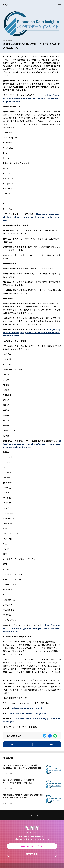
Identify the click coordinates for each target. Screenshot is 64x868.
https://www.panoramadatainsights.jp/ (28, 713)
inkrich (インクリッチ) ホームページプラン (32, 839)
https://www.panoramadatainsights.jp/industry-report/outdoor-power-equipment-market (32, 217)
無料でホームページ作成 (32, 846)
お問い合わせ (32, 854)
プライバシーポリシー (32, 815)
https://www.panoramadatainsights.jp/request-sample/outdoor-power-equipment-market (32, 98)
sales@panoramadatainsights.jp (28, 708)
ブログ (5, 5)
